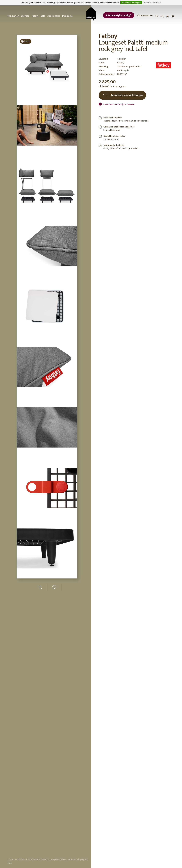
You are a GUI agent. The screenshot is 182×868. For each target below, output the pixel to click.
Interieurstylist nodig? (119, 15)
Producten (13, 16)
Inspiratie (67, 16)
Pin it (25, 41)
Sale (43, 16)
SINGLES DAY (27, 859)
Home (10, 859)
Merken (25, 16)
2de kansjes (54, 16)
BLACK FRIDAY (41, 859)
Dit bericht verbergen (131, 3)
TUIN (17, 859)
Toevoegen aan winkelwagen (127, 95)
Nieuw (35, 16)
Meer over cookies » (152, 3)
